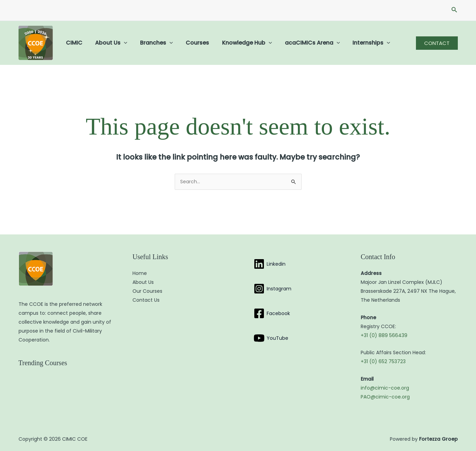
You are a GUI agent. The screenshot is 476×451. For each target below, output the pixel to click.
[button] (454, 10)
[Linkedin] (270, 264)
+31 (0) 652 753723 (383, 361)
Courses (191, 43)
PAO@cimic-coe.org (385, 397)
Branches (152, 43)
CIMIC (73, 43)
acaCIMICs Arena (302, 43)
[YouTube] (271, 338)
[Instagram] (272, 289)
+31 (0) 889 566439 (384, 335)
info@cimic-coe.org (385, 388)
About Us (109, 43)
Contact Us (146, 300)
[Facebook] (272, 313)
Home (140, 273)
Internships (360, 43)
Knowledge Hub (239, 43)
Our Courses (147, 291)
